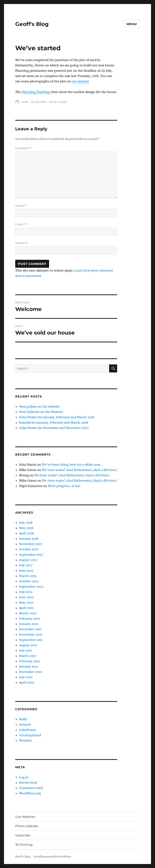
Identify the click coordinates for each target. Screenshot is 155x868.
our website (80, 81)
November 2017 (31, 544)
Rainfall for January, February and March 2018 (54, 422)
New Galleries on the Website (41, 412)
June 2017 (26, 571)
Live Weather (25, 817)
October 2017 (29, 549)
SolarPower (28, 730)
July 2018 (26, 523)
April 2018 (27, 533)
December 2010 (31, 672)
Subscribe (23, 835)
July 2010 (26, 677)
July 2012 (26, 592)
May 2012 (26, 603)
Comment (24, 148)
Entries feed (28, 783)
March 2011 (27, 656)
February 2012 (30, 619)
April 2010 (27, 682)
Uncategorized (30, 735)
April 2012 (27, 608)
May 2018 (26, 528)
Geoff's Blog (32, 24)
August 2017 (28, 560)
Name (21, 206)
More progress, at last (64, 486)
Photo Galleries (27, 826)
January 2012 (29, 624)
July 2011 (25, 650)
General (62, 102)
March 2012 (28, 613)
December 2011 (30, 629)
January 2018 (29, 539)
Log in (24, 777)
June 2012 (26, 597)
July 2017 (26, 565)
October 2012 (29, 581)
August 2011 (28, 645)
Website (22, 243)
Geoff (24, 102)
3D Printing (24, 845)
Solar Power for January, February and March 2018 (57, 417)
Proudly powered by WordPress (52, 857)
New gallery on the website (39, 407)
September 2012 (31, 587)
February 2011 (29, 661)
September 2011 (31, 640)
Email (21, 224)
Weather (25, 740)
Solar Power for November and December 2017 (54, 428)
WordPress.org (30, 793)
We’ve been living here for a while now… (72, 465)
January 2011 (28, 666)
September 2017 (31, 555)
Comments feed (31, 788)
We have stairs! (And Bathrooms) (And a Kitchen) (79, 470)
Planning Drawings (36, 92)
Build (53, 102)
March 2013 (28, 576)
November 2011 (31, 634)
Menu (132, 24)
